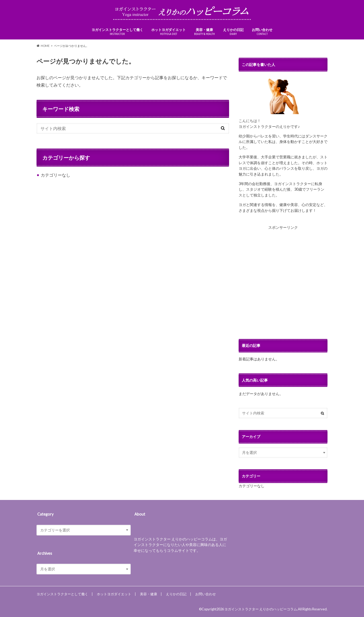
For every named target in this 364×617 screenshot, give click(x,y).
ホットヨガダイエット (169, 32)
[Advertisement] (283, 285)
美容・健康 (204, 32)
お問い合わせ (262, 32)
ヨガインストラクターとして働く (117, 32)
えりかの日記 (233, 32)
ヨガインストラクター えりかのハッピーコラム (261, 609)
